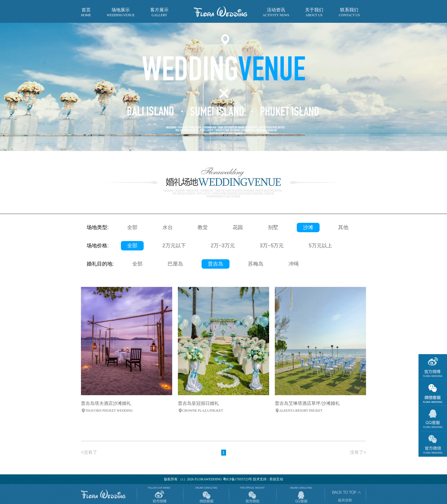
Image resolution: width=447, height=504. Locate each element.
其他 (343, 227)
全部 (132, 227)
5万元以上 (320, 246)
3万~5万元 (272, 246)
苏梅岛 (256, 264)
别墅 (273, 227)
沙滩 (308, 227)
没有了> (358, 452)
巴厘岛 (175, 264)
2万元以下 (174, 246)
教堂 (203, 227)
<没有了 (89, 452)
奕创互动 (276, 479)
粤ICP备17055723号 (238, 479)
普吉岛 (216, 264)
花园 (238, 227)
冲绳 (294, 264)
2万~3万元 (223, 246)
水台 (168, 227)
